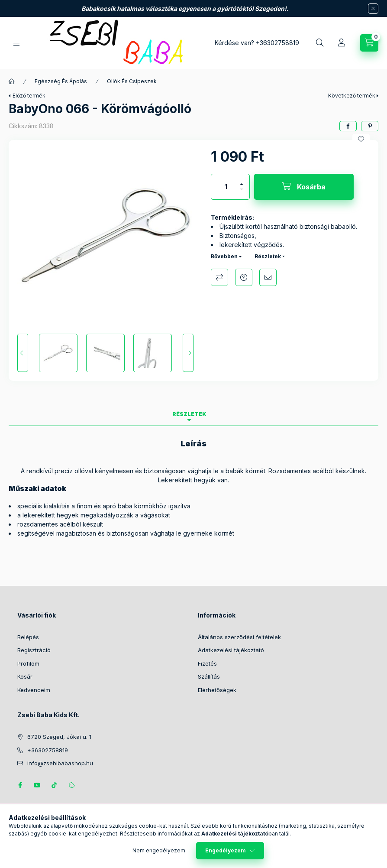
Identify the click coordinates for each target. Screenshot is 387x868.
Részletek (268, 256)
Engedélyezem (226, 850)
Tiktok (55, 785)
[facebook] (348, 126)
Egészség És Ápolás (61, 81)
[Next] (188, 353)
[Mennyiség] (226, 187)
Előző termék (29, 96)
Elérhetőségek (217, 690)
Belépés (28, 637)
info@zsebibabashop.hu (60, 763)
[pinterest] (370, 126)
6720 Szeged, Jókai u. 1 (59, 737)
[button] (105, 237)
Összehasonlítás (219, 277)
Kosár (25, 676)
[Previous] (23, 353)
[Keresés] (320, 43)
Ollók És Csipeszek (132, 81)
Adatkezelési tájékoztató (231, 650)
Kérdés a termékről (244, 277)
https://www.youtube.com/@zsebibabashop (37, 785)
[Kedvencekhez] (361, 139)
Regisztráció (34, 650)
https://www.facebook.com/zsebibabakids (20, 785)
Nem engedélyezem (159, 850)
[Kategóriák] (16, 43)
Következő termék (352, 96)
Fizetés (207, 663)
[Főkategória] (12, 81)
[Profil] (342, 43)
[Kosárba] (304, 187)
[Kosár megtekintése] (369, 43)
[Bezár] (373, 9)
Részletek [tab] (189, 414)
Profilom (28, 663)
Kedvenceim (34, 690)
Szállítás (209, 676)
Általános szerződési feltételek (239, 637)
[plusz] (242, 180)
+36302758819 (277, 43)
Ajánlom (268, 277)
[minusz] (242, 193)
